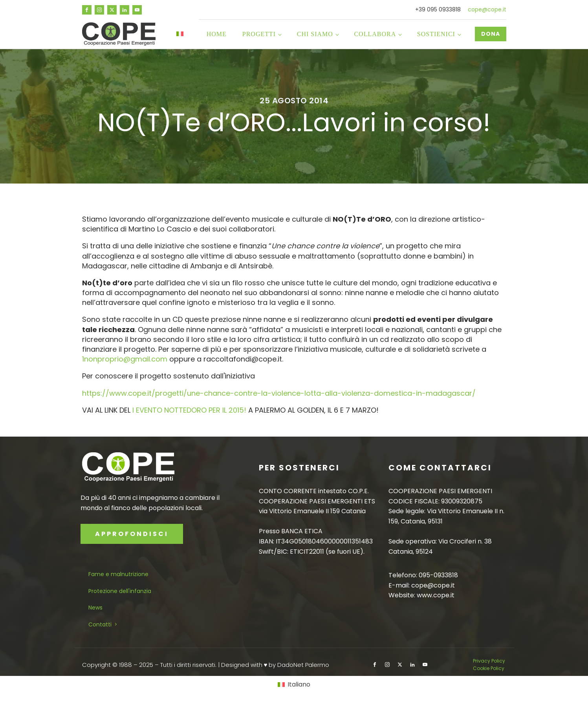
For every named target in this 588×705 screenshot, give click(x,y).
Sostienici (436, 34)
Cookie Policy (489, 668)
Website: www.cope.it (421, 595)
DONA (491, 34)
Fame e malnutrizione (118, 574)
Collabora (375, 34)
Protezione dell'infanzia (120, 591)
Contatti (100, 624)
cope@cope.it (487, 10)
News (95, 608)
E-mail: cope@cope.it (422, 585)
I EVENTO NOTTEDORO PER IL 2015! (189, 410)
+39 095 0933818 (438, 10)
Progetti (259, 34)
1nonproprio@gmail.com (125, 359)
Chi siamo (315, 34)
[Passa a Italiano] (294, 685)
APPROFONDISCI (132, 534)
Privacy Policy (490, 661)
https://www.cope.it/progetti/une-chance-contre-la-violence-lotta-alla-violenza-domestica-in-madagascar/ (279, 393)
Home (217, 34)
